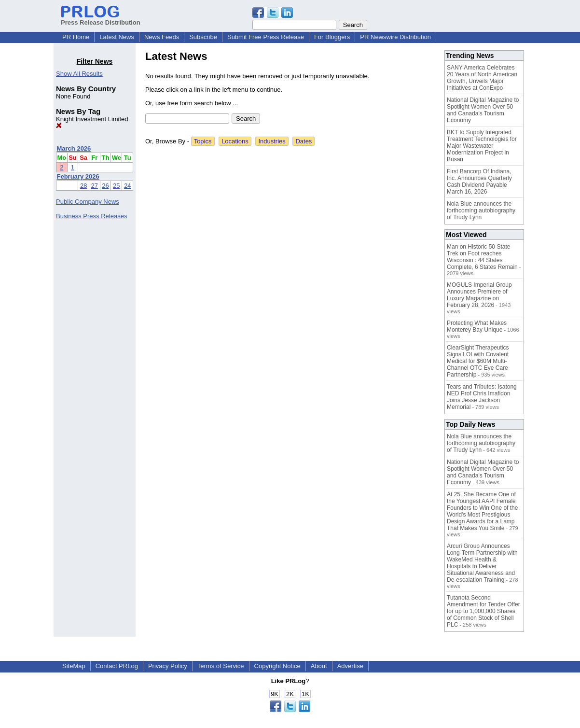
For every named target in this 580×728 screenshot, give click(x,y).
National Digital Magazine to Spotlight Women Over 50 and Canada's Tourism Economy (483, 110)
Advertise (350, 666)
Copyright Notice (277, 666)
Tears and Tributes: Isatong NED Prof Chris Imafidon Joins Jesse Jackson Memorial (482, 397)
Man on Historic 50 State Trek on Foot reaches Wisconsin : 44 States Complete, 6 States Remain (482, 257)
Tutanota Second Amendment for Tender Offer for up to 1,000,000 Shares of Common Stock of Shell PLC (483, 611)
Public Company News (88, 202)
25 (116, 186)
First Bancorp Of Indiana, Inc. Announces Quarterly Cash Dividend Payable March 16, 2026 (479, 182)
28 (83, 186)
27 (95, 186)
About (319, 666)
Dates (304, 141)
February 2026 (78, 176)
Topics (203, 141)
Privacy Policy (168, 666)
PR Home (76, 37)
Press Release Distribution (101, 19)
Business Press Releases (91, 216)
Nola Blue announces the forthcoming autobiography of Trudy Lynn (481, 210)
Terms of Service (221, 666)
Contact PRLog (117, 666)
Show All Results (79, 74)
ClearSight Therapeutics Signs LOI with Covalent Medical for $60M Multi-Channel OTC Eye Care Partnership (478, 361)
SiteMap (74, 666)
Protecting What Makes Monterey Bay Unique (477, 326)
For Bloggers (332, 37)
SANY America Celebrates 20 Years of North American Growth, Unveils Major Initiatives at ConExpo (482, 78)
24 (127, 186)
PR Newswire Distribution (395, 37)
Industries (272, 141)
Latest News (117, 37)
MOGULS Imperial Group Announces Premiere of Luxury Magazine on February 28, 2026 (479, 295)
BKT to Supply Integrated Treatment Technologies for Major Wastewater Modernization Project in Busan (482, 146)
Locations (235, 141)
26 (105, 186)
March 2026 (74, 148)
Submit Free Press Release (266, 37)
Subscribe (203, 37)
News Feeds (162, 37)
